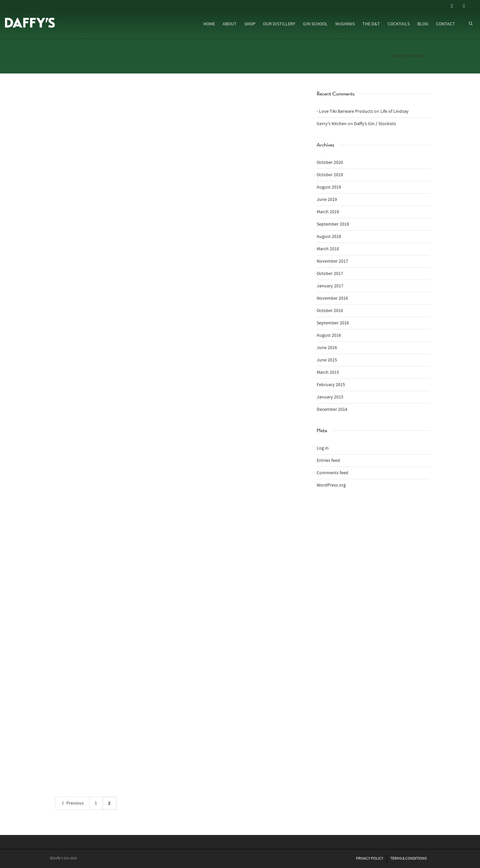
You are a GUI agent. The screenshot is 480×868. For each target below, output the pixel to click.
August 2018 (329, 237)
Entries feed (328, 461)
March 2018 (328, 249)
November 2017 (332, 261)
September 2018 (333, 224)
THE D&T (371, 24)
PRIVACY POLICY (370, 858)
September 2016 (333, 323)
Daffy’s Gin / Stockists (375, 124)
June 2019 (327, 200)
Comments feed (332, 473)
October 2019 (330, 175)
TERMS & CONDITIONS (408, 858)
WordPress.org (331, 485)
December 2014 (332, 409)
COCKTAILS (399, 24)
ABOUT (230, 24)
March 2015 (328, 372)
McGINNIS (345, 24)
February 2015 (331, 385)
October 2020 (330, 163)
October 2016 (330, 311)
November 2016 (332, 298)
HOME (209, 24)
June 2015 (327, 360)
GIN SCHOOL (315, 24)
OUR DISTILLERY (279, 24)
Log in (323, 448)
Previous (72, 803)
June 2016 (327, 348)
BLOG (423, 24)
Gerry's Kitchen (332, 124)
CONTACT (445, 24)
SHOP (250, 24)
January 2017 (330, 286)
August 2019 (329, 187)
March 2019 (328, 212)
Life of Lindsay (394, 111)
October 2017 (330, 274)
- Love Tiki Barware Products (345, 111)
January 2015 (330, 397)
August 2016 (329, 335)
